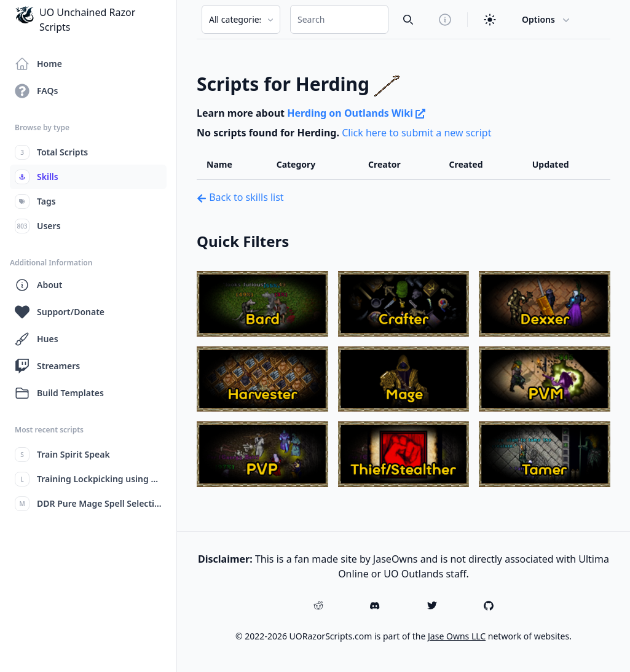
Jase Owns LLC (457, 636)
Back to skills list (240, 197)
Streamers (47, 366)
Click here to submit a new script (416, 133)
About (38, 285)
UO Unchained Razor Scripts (75, 19)
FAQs (36, 91)
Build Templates (59, 393)
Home (38, 64)
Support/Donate (60, 312)
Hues (37, 339)
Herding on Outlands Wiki (356, 113)
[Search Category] (241, 19)
